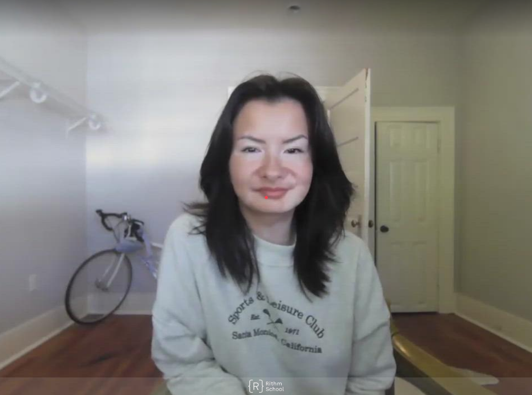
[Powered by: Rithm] (266, 386)
